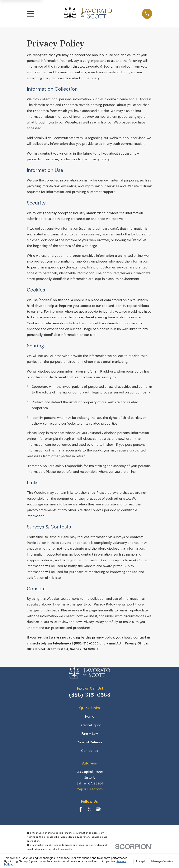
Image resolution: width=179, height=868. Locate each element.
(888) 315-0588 (89, 695)
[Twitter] (90, 809)
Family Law (90, 734)
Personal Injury (90, 725)
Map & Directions (90, 789)
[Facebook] (81, 809)
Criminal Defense (89, 742)
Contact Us (90, 751)
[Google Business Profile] (98, 809)
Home (90, 716)
